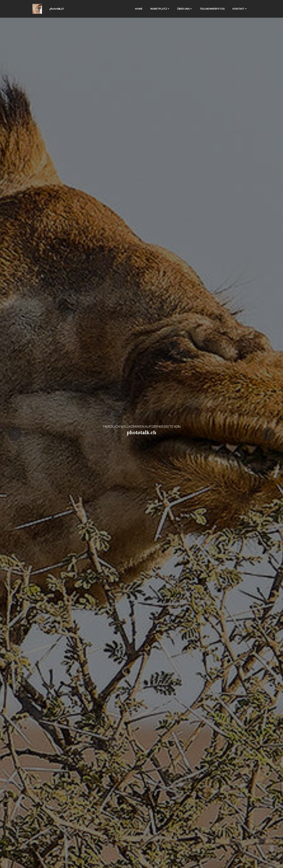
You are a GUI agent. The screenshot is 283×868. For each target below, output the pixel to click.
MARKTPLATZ (159, 9)
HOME (139, 9)
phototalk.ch (57, 9)
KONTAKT (238, 9)
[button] (15, 434)
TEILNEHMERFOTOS (212, 9)
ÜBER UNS (183, 9)
